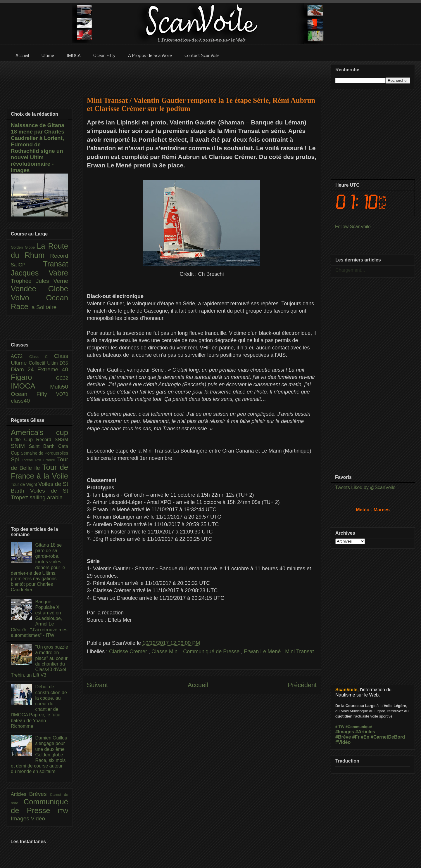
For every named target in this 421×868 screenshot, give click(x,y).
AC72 (20, 356)
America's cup (39, 432)
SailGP (27, 265)
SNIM (20, 446)
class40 (20, 401)
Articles (20, 794)
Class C (42, 357)
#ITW (340, 727)
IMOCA (30, 386)
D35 (64, 363)
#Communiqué (359, 727)
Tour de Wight (25, 484)
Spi (16, 459)
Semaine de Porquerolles (44, 453)
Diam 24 (24, 369)
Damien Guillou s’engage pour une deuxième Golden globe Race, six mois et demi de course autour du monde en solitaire (39, 755)
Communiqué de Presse (212, 652)
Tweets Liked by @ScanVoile (365, 487)
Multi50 (59, 387)
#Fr (356, 737)
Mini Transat (299, 652)
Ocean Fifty (33, 394)
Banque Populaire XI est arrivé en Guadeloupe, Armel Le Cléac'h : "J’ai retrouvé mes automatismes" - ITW (39, 618)
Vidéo (38, 818)
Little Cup (24, 440)
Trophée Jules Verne (39, 281)
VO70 (62, 394)
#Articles (365, 732)
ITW (63, 811)
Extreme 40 (53, 369)
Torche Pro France (39, 460)
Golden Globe (24, 247)
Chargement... (350, 270)
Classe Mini (166, 652)
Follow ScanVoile (353, 227)
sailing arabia (46, 497)
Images (21, 818)
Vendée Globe (39, 289)
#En (365, 737)
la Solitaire (44, 307)
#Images (345, 732)
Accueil (198, 685)
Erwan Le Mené (263, 652)
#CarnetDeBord (388, 737)
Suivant (97, 685)
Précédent (302, 685)
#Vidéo (343, 742)
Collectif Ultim (44, 363)
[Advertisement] (202, 75)
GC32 (62, 378)
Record (59, 256)
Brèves (40, 794)
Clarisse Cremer (129, 652)
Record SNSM (52, 440)
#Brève (343, 737)
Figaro (33, 377)
